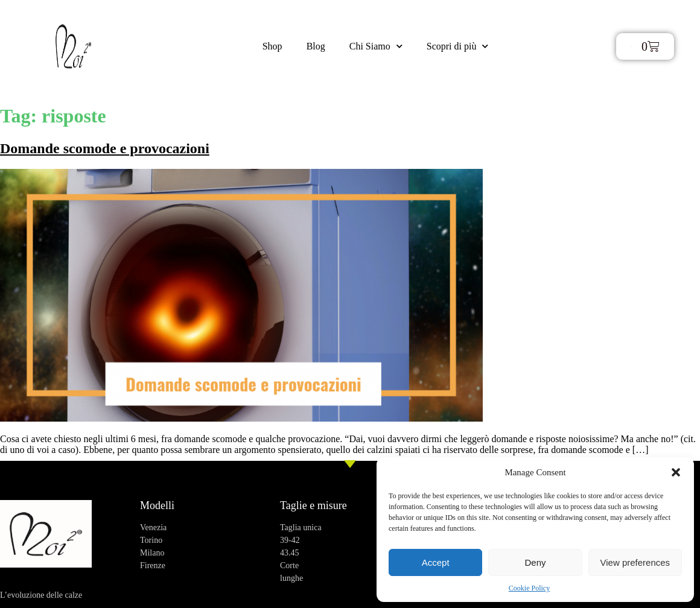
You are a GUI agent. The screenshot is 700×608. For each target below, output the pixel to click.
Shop (272, 46)
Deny (535, 562)
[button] (676, 472)
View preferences (635, 562)
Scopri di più (458, 46)
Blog (316, 46)
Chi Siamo (376, 46)
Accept (436, 562)
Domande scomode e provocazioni (105, 148)
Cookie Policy (529, 588)
